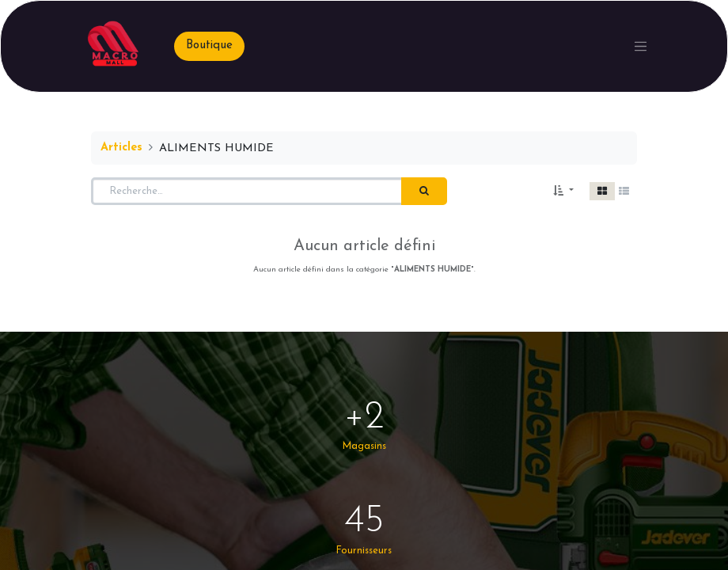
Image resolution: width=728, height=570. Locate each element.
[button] (563, 192)
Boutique (209, 46)
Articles (121, 148)
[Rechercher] (424, 192)
